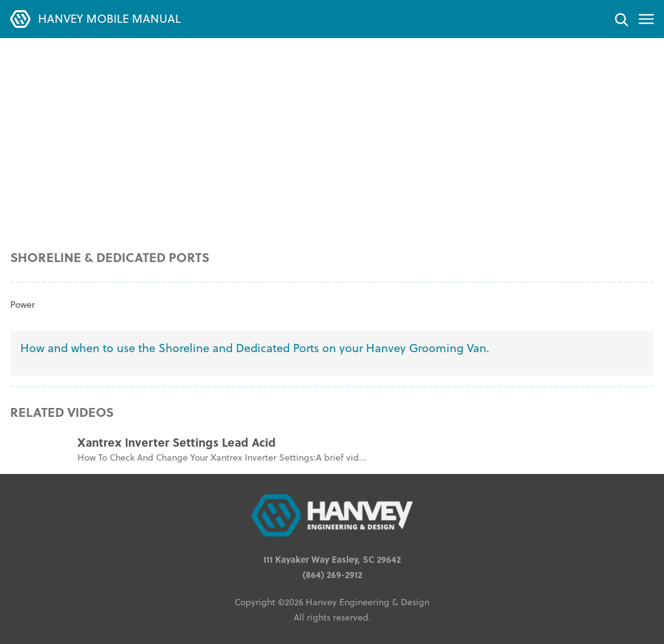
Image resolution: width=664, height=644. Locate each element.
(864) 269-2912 (332, 574)
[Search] (621, 19)
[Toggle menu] (646, 19)
